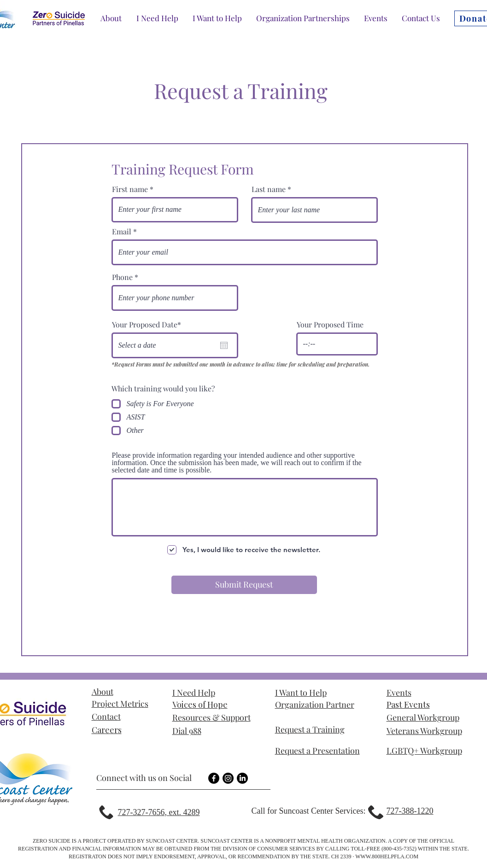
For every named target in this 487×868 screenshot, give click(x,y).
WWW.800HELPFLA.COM (387, 856)
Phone (122, 277)
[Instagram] (228, 778)
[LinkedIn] (242, 778)
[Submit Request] (244, 585)
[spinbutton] (337, 344)
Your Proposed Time (330, 325)
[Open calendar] (224, 345)
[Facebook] (214, 778)
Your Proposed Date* (147, 325)
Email (122, 232)
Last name (269, 189)
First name (130, 189)
